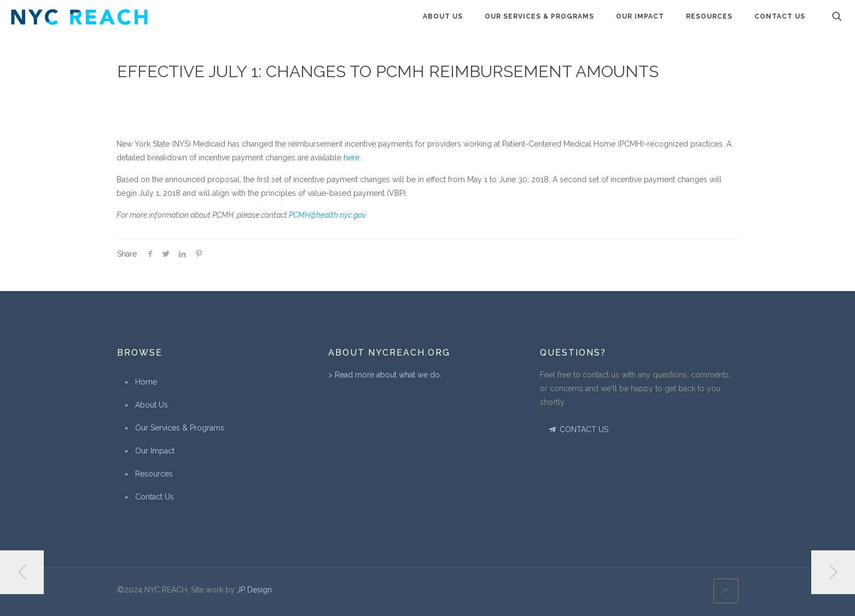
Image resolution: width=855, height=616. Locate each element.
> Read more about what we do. (385, 375)
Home (146, 382)
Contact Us (155, 497)
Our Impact (155, 451)
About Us (152, 405)
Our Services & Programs (180, 428)
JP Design (254, 590)
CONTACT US (578, 429)
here (351, 158)
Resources (154, 474)
